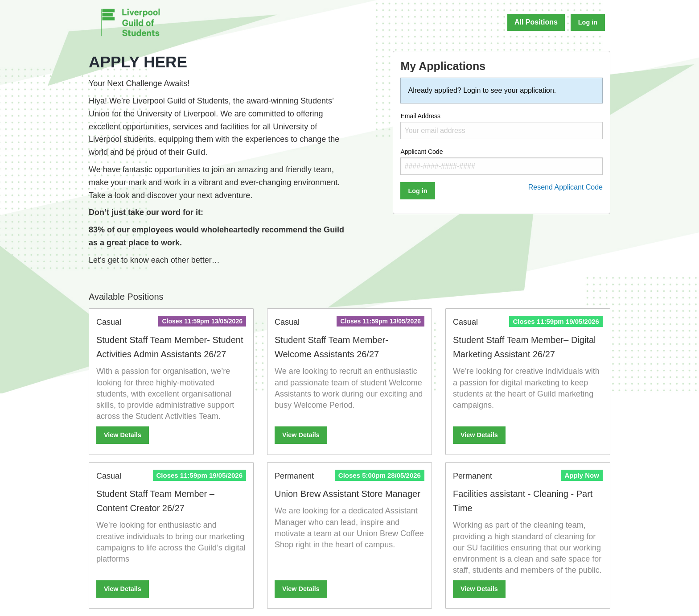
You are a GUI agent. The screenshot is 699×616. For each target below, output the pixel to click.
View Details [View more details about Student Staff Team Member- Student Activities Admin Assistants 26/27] (123, 435)
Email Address (502, 126)
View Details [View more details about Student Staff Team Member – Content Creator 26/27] (123, 589)
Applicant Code (502, 161)
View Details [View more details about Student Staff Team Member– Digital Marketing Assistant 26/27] (479, 435)
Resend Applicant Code (565, 187)
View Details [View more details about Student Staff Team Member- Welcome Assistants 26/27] (301, 435)
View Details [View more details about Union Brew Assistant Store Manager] (301, 589)
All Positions (536, 22)
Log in (588, 22)
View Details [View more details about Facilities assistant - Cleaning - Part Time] (479, 589)
